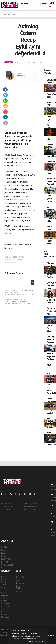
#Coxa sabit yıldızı (12, 263)
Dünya (15, 14)
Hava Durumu (5, 578)
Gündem (24, 4)
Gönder (33, 282)
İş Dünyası (6, 559)
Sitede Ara (21, 577)
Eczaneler (5, 593)
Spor (3, 568)
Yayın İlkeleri (6, 507)
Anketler (20, 580)
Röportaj (5, 562)
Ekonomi (5, 550)
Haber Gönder (29, 510)
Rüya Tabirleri (20, 587)
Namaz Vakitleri (5, 589)
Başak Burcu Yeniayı (21, 155)
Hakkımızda (6, 504)
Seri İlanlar (6, 607)
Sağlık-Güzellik (7, 565)
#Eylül (22, 257)
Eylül (8, 155)
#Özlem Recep (11, 257)
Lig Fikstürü (6, 596)
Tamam (40, 641)
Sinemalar (6, 604)
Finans (4, 553)
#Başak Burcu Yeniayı (14, 260)
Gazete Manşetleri (6, 616)
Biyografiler (21, 583)
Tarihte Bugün (4, 600)
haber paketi (5, 638)
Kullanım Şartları (30, 504)
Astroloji (20, 591)
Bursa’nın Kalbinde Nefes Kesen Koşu (51, 167)
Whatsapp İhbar (30, 507)
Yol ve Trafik (4, 583)
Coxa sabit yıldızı (12, 171)
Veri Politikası (7, 510)
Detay (30, 641)
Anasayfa (6, 14)
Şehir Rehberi (5, 611)
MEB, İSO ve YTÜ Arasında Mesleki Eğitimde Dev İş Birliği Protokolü (51, 379)
